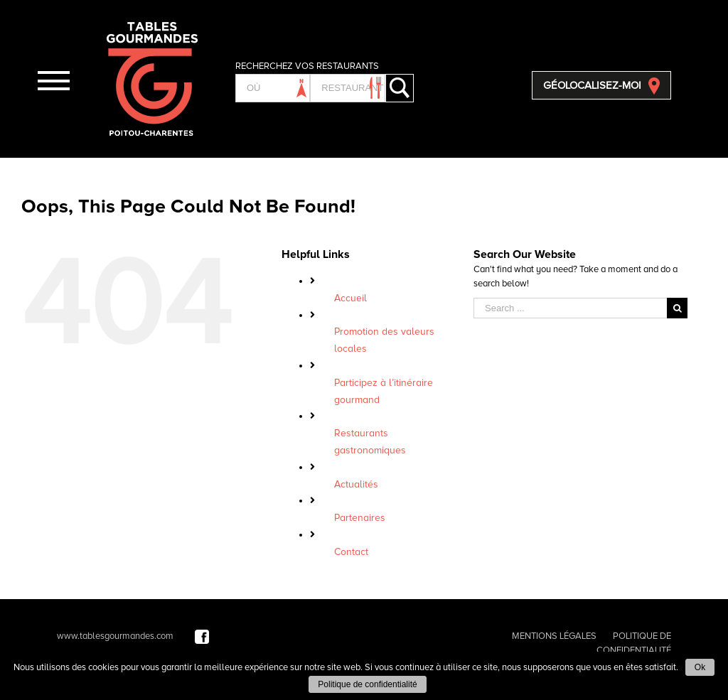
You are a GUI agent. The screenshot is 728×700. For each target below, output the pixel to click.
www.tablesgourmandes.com (115, 636)
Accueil (350, 298)
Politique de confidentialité (367, 684)
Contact (351, 552)
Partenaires (360, 518)
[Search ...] (570, 308)
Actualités (356, 484)
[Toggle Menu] (53, 81)
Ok (700, 667)
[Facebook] (202, 636)
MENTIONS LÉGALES (554, 636)
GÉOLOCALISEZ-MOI (592, 85)
